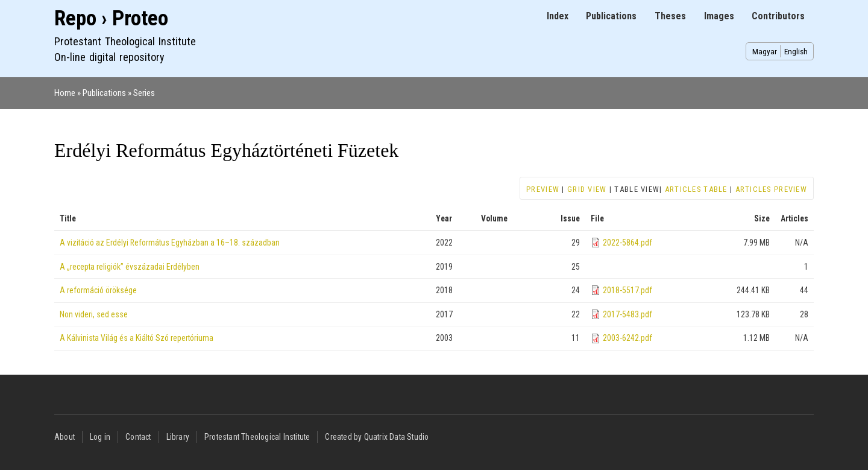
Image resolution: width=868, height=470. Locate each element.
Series (144, 93)
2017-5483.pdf (627, 314)
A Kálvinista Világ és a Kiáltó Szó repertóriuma (137, 338)
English (796, 51)
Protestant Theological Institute (257, 437)
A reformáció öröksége (98, 290)
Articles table (696, 189)
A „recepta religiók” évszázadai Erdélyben (130, 267)
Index (558, 16)
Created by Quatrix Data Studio (377, 437)
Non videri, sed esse (94, 314)
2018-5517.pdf (627, 290)
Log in (100, 437)
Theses (670, 16)
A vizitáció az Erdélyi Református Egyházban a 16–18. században (170, 243)
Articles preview (771, 189)
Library (178, 437)
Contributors (778, 16)
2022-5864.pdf (627, 243)
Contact (138, 437)
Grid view (587, 189)
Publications (611, 16)
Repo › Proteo (111, 18)
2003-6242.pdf (627, 338)
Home (65, 93)
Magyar (765, 51)
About (64, 437)
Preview (543, 189)
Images (719, 16)
